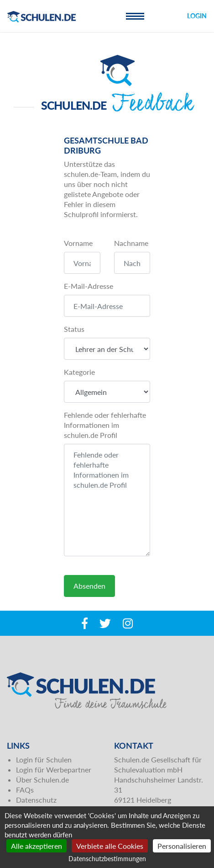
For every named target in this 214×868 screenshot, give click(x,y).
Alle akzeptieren (37, 846)
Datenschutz (36, 800)
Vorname (78, 243)
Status (74, 329)
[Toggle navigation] (135, 16)
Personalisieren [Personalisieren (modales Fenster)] (182, 846)
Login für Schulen (44, 759)
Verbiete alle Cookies (110, 846)
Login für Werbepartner (54, 769)
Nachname (131, 243)
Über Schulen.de (42, 780)
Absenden (89, 586)
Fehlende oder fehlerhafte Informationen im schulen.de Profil (105, 425)
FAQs (25, 790)
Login (197, 16)
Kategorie (79, 372)
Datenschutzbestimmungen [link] (107, 859)
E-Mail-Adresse (89, 286)
